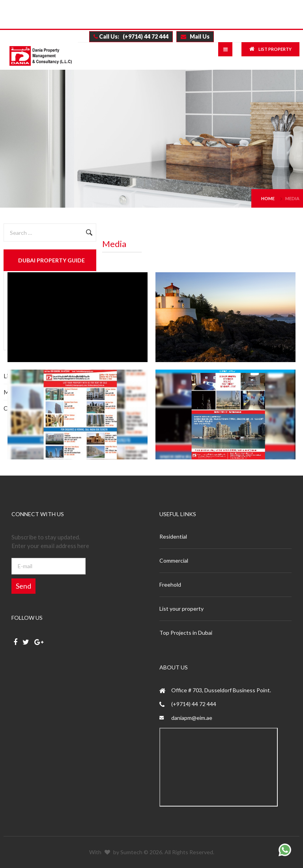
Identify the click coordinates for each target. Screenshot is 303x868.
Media (292, 198)
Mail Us (195, 36)
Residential (173, 536)
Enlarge (78, 317)
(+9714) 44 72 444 (194, 704)
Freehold (170, 585)
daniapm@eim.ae (192, 718)
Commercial (174, 560)
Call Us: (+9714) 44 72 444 (131, 36)
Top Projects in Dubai (186, 633)
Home (268, 198)
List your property (181, 609)
